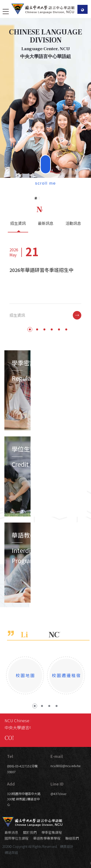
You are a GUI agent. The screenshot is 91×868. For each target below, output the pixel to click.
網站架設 (11, 852)
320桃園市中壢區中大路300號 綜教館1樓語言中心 (24, 799)
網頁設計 (67, 846)
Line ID (57, 784)
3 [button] (44, 348)
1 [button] (30, 348)
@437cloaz (58, 794)
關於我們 (30, 832)
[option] (45, 89)
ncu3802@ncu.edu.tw (66, 766)
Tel (10, 756)
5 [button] (59, 348)
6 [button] (66, 348)
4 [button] (52, 348)
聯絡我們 (72, 838)
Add (11, 784)
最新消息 (11, 832)
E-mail (57, 756)
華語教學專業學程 (47, 838)
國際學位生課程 (17, 838)
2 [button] (37, 348)
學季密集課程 (52, 832)
